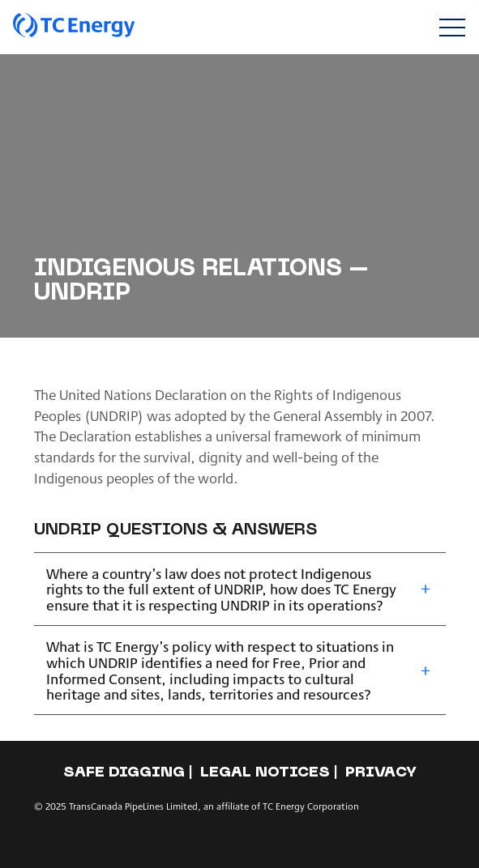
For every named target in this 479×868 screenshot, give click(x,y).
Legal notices (265, 773)
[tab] (240, 589)
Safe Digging (124, 773)
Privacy (381, 773)
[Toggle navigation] (452, 27)
